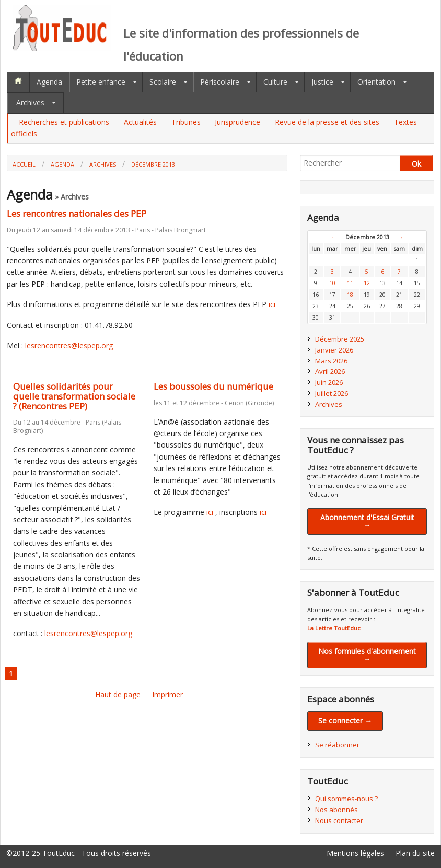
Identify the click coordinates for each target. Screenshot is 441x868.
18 (350, 295)
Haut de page (118, 694)
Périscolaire (220, 82)
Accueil (24, 164)
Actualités (140, 122)
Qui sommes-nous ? (346, 799)
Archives (30, 103)
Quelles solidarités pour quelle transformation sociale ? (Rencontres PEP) (74, 396)
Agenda (49, 82)
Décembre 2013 (153, 164)
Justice (322, 82)
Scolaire (163, 82)
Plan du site (415, 853)
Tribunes (186, 122)
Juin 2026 (329, 382)
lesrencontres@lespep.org (69, 345)
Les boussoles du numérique (213, 386)
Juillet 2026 (332, 393)
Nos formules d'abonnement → (367, 655)
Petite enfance (101, 82)
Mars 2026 (331, 361)
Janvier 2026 (334, 350)
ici (272, 304)
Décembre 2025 (340, 339)
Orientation (376, 82)
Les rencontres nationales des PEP (77, 213)
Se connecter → (345, 720)
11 (350, 283)
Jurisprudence (237, 122)
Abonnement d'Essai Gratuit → (367, 521)
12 (367, 283)
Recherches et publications (64, 122)
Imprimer (167, 694)
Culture (275, 82)
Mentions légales (355, 853)
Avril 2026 (330, 371)
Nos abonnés (336, 810)
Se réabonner (337, 745)
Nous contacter (339, 820)
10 (332, 283)
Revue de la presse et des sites (327, 122)
